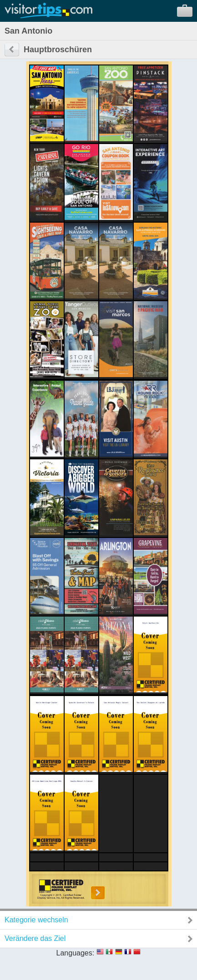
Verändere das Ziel (35, 938)
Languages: (76, 953)
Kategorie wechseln (36, 920)
